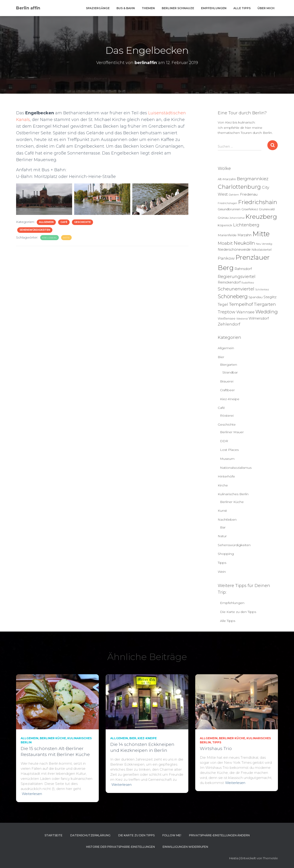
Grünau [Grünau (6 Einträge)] (223, 218)
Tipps (222, 563)
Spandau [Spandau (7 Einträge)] (256, 297)
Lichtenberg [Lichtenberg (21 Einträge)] (246, 225)
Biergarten (229, 365)
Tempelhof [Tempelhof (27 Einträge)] (241, 304)
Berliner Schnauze (178, 8)
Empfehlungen (214, 8)
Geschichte (82, 222)
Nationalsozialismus (236, 468)
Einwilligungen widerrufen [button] (185, 847)
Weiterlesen (32, 794)
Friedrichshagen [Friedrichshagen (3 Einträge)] (228, 203)
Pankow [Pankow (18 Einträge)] (226, 258)
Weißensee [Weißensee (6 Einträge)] (227, 318)
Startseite (54, 835)
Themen (148, 8)
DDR (224, 441)
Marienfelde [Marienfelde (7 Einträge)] (227, 235)
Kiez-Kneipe (230, 399)
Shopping (226, 554)
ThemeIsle (270, 858)
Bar (223, 527)
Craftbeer (227, 390)
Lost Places (229, 450)
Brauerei (227, 381)
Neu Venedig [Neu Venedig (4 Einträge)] (264, 244)
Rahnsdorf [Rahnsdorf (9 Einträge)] (243, 269)
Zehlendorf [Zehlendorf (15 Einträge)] (229, 324)
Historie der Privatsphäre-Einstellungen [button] (120, 847)
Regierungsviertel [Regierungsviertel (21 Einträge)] (237, 277)
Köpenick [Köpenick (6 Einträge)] (225, 225)
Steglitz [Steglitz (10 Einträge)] (270, 297)
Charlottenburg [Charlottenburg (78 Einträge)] (239, 187)
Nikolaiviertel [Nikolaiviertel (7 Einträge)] (261, 250)
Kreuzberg (49, 238)
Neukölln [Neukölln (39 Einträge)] (244, 243)
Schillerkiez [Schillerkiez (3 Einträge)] (262, 290)
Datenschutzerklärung (90, 835)
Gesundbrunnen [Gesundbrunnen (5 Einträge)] (229, 209)
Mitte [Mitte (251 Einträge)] (261, 234)
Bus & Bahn (126, 8)
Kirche (223, 485)
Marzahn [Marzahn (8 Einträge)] (245, 235)
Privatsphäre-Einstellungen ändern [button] (219, 835)
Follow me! (172, 835)
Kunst (222, 511)
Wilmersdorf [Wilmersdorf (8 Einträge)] (259, 318)
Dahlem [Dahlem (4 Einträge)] (234, 195)
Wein (222, 572)
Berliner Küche (232, 502)
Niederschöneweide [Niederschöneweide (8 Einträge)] (234, 250)
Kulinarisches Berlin (233, 494)
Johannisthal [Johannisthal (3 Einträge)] (237, 218)
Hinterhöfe (226, 476)
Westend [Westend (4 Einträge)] (242, 319)
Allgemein (46, 222)
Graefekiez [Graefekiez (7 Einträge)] (250, 209)
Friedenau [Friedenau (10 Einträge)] (249, 194)
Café (64, 222)
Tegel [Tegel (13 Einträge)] (223, 304)
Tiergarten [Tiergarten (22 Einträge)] (265, 304)
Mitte (66, 238)
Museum (227, 459)
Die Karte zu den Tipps (238, 612)
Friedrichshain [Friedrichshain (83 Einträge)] (258, 202)
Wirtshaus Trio (216, 749)
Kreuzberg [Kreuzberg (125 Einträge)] (261, 217)
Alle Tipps (242, 8)
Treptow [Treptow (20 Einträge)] (227, 312)
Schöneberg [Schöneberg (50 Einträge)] (233, 296)
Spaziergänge (98, 8)
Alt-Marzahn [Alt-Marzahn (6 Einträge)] (227, 179)
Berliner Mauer (232, 432)
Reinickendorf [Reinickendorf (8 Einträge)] (229, 282)
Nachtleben (227, 520)
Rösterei (227, 416)
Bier (221, 357)
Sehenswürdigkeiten (35, 230)
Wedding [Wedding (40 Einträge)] (267, 312)
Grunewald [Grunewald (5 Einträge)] (267, 209)
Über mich (266, 8)
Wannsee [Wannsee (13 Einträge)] (245, 312)
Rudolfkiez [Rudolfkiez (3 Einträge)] (248, 283)
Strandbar (230, 372)
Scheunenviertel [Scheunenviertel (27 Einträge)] (236, 289)
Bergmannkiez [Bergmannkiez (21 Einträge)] (253, 179)
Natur (222, 536)
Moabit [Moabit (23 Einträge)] (225, 243)
